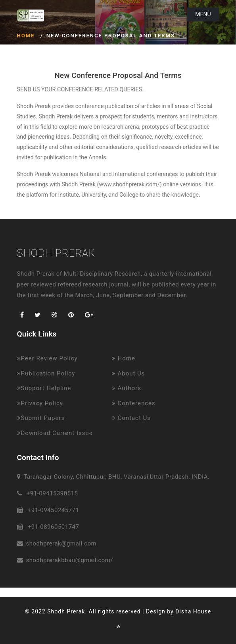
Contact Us (131, 418)
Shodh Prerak (56, 253)
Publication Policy (46, 373)
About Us (129, 373)
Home (26, 36)
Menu (203, 14)
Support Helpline (44, 388)
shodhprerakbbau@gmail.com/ (70, 560)
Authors (127, 388)
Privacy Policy (40, 403)
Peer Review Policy (47, 358)
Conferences (134, 403)
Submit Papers (41, 418)
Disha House (193, 611)
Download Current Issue (55, 433)
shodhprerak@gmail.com (61, 543)
